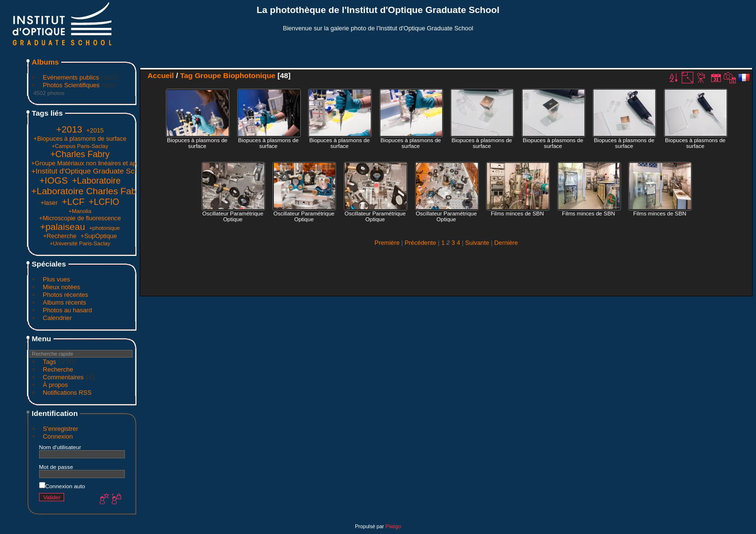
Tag (186, 75)
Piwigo (393, 526)
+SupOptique (99, 236)
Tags (49, 362)
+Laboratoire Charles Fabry (88, 191)
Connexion (58, 436)
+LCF (73, 202)
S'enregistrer (61, 429)
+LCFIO (104, 202)
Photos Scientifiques (71, 85)
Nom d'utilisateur (60, 447)
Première (387, 243)
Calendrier (57, 318)
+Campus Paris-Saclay (80, 146)
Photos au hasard (67, 310)
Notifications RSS (67, 393)
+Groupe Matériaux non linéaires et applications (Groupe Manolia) (122, 163)
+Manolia (80, 211)
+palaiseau (62, 227)
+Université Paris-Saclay (80, 243)
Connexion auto (62, 486)
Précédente (420, 243)
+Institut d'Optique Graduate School (90, 171)
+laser (49, 203)
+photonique (105, 228)
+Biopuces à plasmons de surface (80, 139)
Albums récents (65, 302)
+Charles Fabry (80, 154)
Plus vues (56, 279)
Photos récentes (66, 295)
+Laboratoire (96, 181)
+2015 (95, 130)
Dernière (506, 243)
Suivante (477, 243)
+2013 (69, 129)
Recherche (58, 369)
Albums (45, 62)
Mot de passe (56, 467)
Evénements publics (71, 77)
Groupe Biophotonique (235, 75)
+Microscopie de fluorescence (80, 218)
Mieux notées (61, 287)
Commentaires (63, 377)
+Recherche (60, 236)
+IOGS (53, 180)
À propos (55, 385)
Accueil (161, 75)
